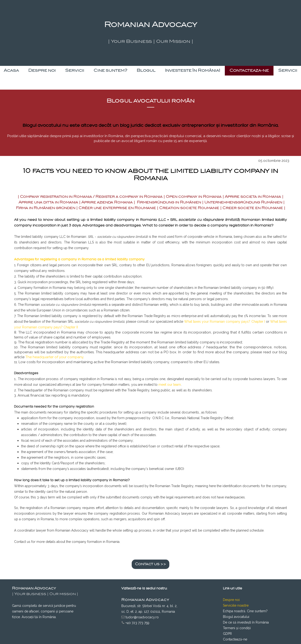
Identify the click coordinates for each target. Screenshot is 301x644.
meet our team (170, 385)
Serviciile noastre (236, 605)
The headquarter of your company (54, 357)
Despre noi (231, 600)
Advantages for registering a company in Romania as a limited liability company (79, 259)
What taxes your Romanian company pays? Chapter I (225, 322)
